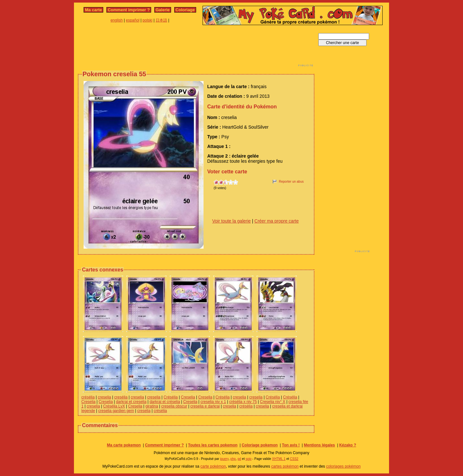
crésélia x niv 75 (243, 402)
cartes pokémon (285, 466)
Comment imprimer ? (129, 10)
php (233, 459)
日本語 (161, 20)
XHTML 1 (279, 459)
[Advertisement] (196, 48)
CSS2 (294, 459)
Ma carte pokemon (124, 445)
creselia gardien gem (116, 411)
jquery (224, 459)
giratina (152, 406)
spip (249, 459)
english (117, 20)
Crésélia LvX (114, 406)
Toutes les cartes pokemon (213, 445)
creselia (104, 397)
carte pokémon (213, 466)
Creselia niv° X (272, 402)
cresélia (121, 397)
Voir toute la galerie (232, 221)
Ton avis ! (291, 445)
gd (239, 459)
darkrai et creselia (131, 402)
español (133, 20)
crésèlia (246, 406)
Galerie (163, 10)
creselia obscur (174, 406)
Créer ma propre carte (277, 221)
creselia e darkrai (205, 406)
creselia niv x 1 (213, 402)
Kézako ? (348, 445)
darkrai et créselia (165, 402)
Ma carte (93, 10)
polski (147, 20)
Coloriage (185, 10)
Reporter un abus (291, 182)
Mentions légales (319, 445)
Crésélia (171, 397)
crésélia (88, 397)
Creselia (188, 397)
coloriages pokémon (343, 466)
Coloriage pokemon (260, 445)
